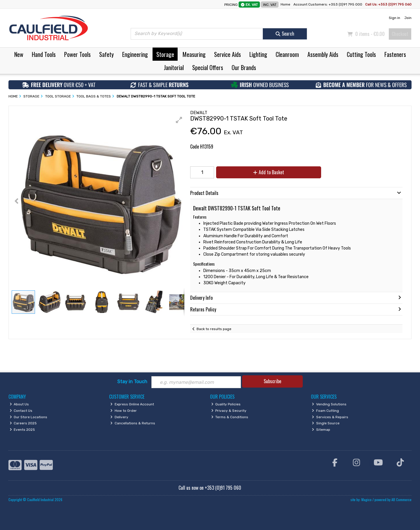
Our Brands (244, 67)
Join (408, 18)
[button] (179, 120)
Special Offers (208, 67)
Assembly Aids (323, 54)
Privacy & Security (229, 411)
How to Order (124, 411)
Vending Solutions (329, 404)
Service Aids (228, 54)
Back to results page (214, 329)
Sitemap (321, 430)
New (19, 54)
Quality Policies (226, 404)
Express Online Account (132, 404)
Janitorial (174, 67)
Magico (366, 500)
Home (285, 4)
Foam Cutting (325, 411)
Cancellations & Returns (133, 423)
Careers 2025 (23, 423)
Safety (106, 54)
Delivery (119, 417)
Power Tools (77, 54)
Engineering (135, 54)
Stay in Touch (132, 382)
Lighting (258, 54)
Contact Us (21, 411)
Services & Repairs (330, 417)
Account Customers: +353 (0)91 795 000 (328, 4)
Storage (165, 54)
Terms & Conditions (230, 417)
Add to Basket (269, 172)
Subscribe (272, 381)
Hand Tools (44, 54)
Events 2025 (22, 430)
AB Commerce (401, 500)
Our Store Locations (29, 417)
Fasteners (395, 54)
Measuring (194, 54)
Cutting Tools (361, 54)
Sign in (394, 18)
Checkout (400, 34)
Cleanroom (287, 54)
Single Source (326, 423)
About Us (19, 404)
